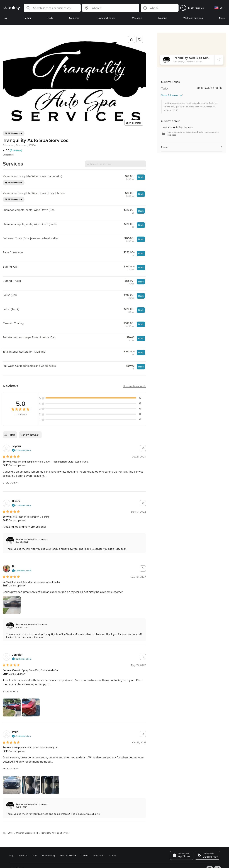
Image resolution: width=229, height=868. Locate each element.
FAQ (35, 855)
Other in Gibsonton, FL (28, 833)
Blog (11, 855)
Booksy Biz (99, 855)
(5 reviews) (16, 150)
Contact (113, 855)
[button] (52, 8)
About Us (23, 855)
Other (11, 833)
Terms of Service (68, 855)
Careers (85, 855)
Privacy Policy (49, 855)
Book (141, 177)
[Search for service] (115, 164)
